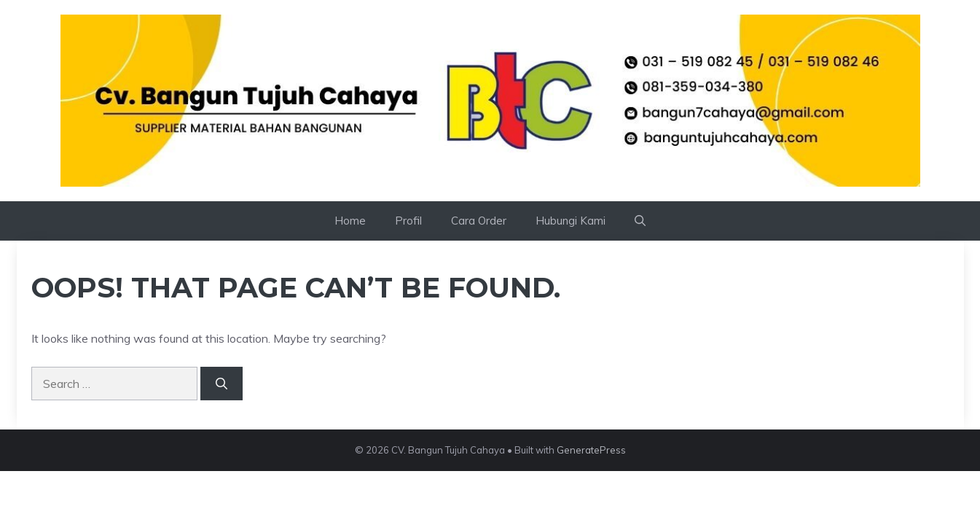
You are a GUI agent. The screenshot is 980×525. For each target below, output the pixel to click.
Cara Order (479, 221)
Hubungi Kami (571, 221)
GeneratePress (591, 450)
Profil (408, 221)
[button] (640, 221)
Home (350, 221)
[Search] (222, 384)
